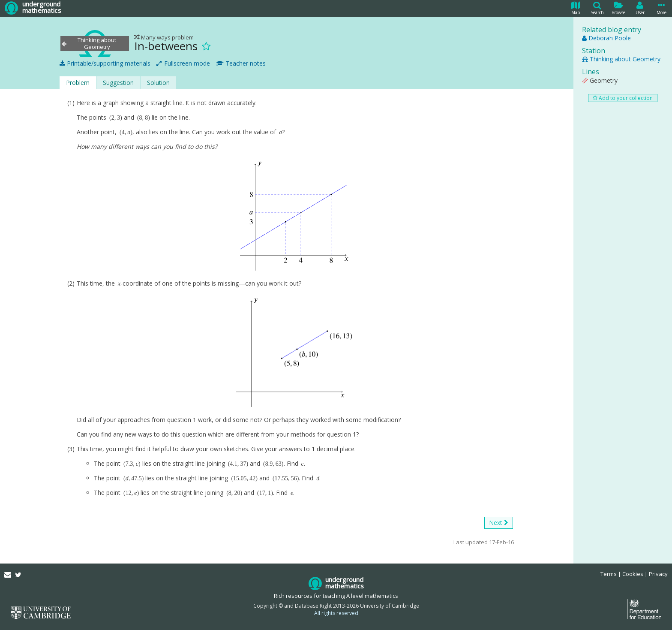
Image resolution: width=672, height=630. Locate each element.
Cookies (633, 574)
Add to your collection (623, 98)
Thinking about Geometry (621, 59)
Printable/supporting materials (105, 63)
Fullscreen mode (183, 63)
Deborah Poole (606, 38)
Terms (609, 574)
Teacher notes (241, 63)
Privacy (658, 574)
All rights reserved (336, 613)
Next (499, 523)
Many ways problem (164, 37)
